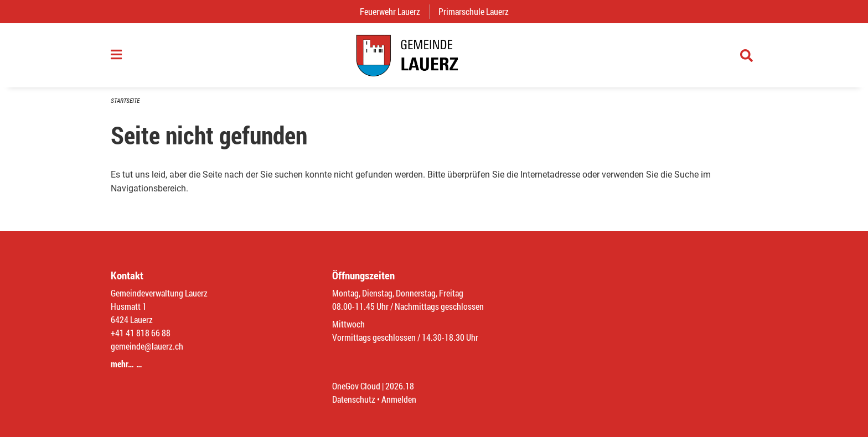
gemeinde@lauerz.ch (147, 346)
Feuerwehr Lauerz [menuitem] (394, 11)
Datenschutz (354, 399)
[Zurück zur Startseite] (434, 55)
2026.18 (400, 386)
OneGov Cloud (356, 386)
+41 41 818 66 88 (141, 333)
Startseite (125, 100)
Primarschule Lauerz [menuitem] (478, 11)
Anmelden (399, 399)
